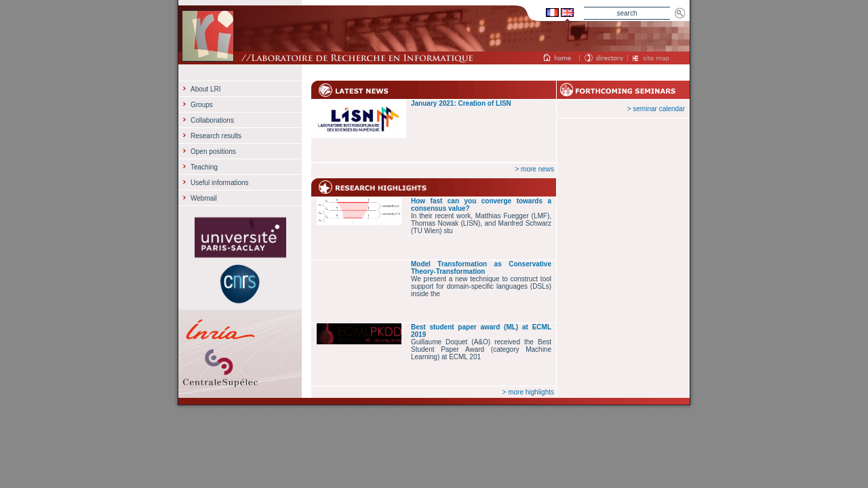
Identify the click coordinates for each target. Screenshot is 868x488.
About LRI (205, 89)
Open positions (213, 151)
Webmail (204, 198)
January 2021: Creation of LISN (461, 103)
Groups (202, 105)
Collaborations (212, 120)
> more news (534, 169)
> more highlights (528, 392)
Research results (216, 136)
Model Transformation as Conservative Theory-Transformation (481, 268)
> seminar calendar (656, 109)
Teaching (204, 167)
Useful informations (220, 183)
